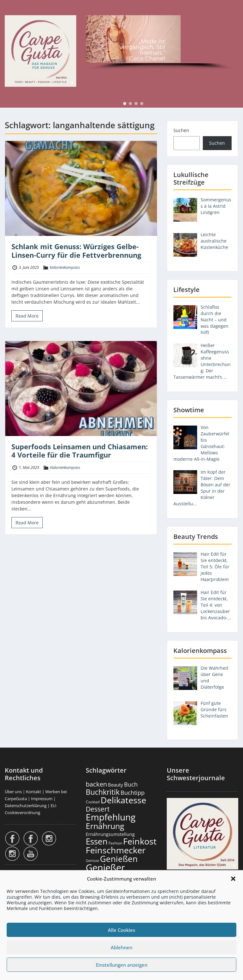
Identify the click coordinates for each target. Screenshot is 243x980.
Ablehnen (121, 947)
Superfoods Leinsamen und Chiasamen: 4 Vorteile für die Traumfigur (80, 451)
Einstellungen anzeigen (122, 965)
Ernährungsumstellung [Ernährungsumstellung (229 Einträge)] (110, 834)
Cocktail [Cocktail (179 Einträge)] (93, 802)
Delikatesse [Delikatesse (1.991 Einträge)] (123, 800)
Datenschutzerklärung (26, 806)
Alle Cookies (121, 930)
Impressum (42, 799)
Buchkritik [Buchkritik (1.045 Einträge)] (103, 792)
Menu (11, 11)
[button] (233, 879)
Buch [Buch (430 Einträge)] (131, 784)
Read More (27, 316)
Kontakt (34, 792)
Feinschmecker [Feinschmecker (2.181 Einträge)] (116, 850)
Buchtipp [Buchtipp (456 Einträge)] (133, 793)
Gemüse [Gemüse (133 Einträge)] (92, 861)
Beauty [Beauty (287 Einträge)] (115, 785)
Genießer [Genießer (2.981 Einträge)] (105, 868)
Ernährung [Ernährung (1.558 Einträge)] (105, 826)
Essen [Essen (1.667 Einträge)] (97, 841)
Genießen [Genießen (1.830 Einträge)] (119, 859)
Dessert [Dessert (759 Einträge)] (98, 809)
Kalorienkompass (65, 267)
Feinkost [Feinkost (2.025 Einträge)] (140, 841)
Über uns (13, 792)
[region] (162, 44)
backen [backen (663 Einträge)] (96, 784)
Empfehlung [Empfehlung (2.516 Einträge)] (111, 817)
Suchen (181, 130)
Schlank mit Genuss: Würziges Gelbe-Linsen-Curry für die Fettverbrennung (76, 250)
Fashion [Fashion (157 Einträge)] (115, 843)
